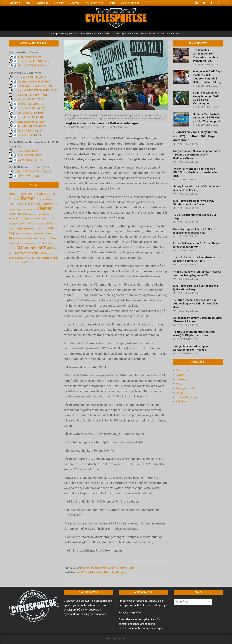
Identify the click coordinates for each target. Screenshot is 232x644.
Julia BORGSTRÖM (28, 95)
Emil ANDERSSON (28, 77)
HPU (47, 82)
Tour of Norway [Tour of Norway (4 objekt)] (44, 243)
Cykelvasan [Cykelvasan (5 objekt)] (15, 199)
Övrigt (179, 393)
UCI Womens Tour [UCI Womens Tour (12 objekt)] (26, 253)
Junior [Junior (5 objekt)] (46, 214)
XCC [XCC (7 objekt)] (11, 262)
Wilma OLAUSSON (28, 66)
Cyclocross (183, 370)
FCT (54, 90)
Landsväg (182, 379)
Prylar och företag (187, 397)
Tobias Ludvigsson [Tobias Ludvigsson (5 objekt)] (28, 243)
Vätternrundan (118, 128)
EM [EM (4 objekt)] (21, 204)
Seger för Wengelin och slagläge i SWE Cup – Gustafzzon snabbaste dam (195, 172)
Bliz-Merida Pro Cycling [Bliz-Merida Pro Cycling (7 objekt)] (33, 194)
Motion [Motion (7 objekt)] (21, 224)
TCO (42, 104)
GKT (41, 99)
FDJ (38, 57)
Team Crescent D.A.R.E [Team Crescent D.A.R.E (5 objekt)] (38, 239)
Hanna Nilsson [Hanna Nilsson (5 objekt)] (30, 209)
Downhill (181, 375)
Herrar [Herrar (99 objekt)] (45, 208)
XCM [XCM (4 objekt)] (21, 263)
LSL (40, 131)
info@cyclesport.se (130, 612)
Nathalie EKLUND (27, 99)
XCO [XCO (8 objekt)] (26, 262)
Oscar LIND (24, 151)
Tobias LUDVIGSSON (30, 61)
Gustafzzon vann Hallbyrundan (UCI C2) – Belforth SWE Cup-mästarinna (195, 136)
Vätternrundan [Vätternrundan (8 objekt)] (49, 258)
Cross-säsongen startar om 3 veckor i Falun (108, 568)
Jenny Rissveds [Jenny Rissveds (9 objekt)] (18, 214)
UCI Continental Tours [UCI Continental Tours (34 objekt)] (34, 248)
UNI (48, 172)
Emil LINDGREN (26, 156)
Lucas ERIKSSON (27, 108)
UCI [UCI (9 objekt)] (11, 248)
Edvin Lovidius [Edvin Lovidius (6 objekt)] (43, 199)
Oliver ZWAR (25, 176)
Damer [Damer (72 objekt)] (28, 198)
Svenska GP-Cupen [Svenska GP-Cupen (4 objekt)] (38, 229)
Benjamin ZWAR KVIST (31, 172)
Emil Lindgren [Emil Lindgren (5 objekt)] (43, 204)
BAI (49, 86)
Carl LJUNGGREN (27, 113)
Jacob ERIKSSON (28, 104)
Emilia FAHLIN (26, 57)
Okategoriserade (186, 388)
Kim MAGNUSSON (28, 126)
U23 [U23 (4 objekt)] (53, 243)
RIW (41, 108)
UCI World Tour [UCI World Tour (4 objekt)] (29, 258)
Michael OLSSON (27, 160)
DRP (38, 135)
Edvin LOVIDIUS (27, 117)
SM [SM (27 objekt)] (29, 223)
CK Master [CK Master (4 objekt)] (50, 194)
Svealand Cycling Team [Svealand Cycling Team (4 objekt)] (19, 229)
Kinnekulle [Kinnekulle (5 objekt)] (14, 219)
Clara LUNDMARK (28, 122)
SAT (35, 151)
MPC (42, 77)
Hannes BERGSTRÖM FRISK (34, 90)
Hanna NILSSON (27, 131)
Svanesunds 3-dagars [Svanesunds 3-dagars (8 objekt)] (45, 224)
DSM (43, 66)
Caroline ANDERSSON (30, 82)
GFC (46, 61)
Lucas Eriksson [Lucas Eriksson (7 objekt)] (38, 218)
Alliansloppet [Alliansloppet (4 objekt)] (15, 194)
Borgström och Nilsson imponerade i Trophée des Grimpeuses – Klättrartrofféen (196, 155)
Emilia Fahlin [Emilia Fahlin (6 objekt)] (29, 204)
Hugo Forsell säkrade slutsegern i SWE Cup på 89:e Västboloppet (207, 118)
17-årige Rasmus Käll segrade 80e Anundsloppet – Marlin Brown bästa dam (196, 304)
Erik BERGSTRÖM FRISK (31, 86)
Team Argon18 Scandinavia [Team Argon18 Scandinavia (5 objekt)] (29, 234)
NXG (43, 95)
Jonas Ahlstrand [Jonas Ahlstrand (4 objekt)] (35, 214)
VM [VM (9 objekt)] (38, 258)
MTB (179, 384)
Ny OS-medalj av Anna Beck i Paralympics (102, 572)
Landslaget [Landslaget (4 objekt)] (25, 219)
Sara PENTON (26, 135)
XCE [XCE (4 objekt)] (16, 263)
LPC (40, 117)
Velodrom (182, 402)
